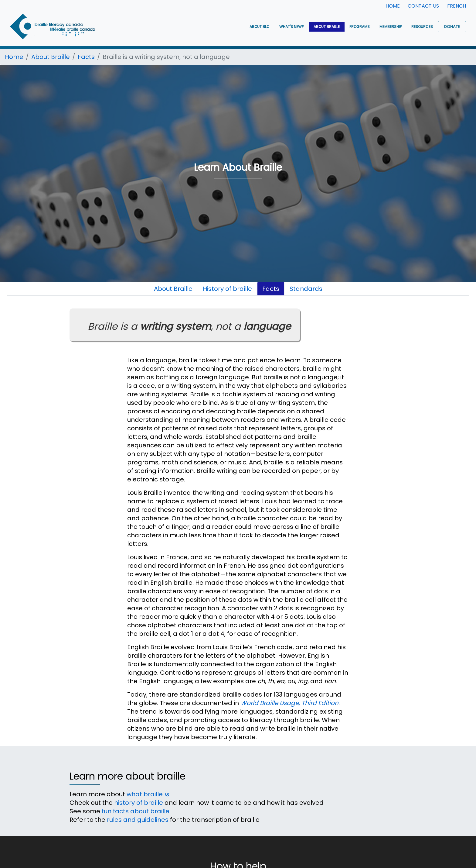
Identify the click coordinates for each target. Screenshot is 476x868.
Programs (360, 27)
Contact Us (423, 6)
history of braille (139, 803)
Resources (422, 27)
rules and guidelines (138, 820)
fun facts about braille (136, 811)
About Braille (327, 27)
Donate (452, 27)
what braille (148, 794)
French (457, 6)
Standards (306, 289)
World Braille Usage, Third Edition (289, 703)
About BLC (260, 27)
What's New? (292, 27)
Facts (86, 57)
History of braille (227, 289)
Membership (391, 27)
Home (393, 6)
